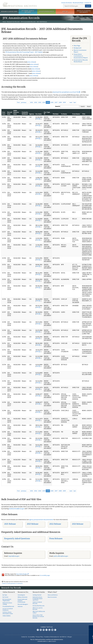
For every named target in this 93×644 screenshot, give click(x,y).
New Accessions (52, 597)
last (75, 102)
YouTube (49, 630)
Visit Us (65, 12)
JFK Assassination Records (28, 22)
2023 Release (33, 524)
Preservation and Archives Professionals (22, 601)
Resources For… (23, 592)
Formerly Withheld (25, 113)
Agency (32, 114)
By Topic (5, 595)
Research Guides (39, 592)
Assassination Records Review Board (81, 61)
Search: (58, 106)
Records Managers (23, 604)
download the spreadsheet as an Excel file (66, 92)
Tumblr (46, 630)
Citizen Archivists (67, 3)
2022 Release (55, 524)
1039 (64, 102)
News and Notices (53, 595)
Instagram (44, 630)
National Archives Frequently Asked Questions (38, 599)
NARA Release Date (16, 112)
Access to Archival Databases (8, 609)
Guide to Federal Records (37, 603)
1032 (36, 102)
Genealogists (21, 595)
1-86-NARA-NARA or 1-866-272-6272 (47, 641)
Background (77, 48)
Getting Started (37, 595)
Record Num (10, 113)
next (71, 102)
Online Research (9, 592)
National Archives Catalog (7, 604)
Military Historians (23, 597)
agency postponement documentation (41, 520)
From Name (76, 114)
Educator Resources (46, 12)
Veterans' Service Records (28, 12)
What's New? (52, 592)
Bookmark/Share (78, 3)
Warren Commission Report (80, 51)
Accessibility (31, 637)
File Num (56, 114)
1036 (52, 102)
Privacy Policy (39, 637)
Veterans (20, 606)
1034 (44, 102)
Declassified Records (39, 606)
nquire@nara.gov (14, 556)
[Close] (91, 627)
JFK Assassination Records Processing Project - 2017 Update (24, 52)
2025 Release (10, 524)
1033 (40, 102)
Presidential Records (8, 606)
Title (84, 114)
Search (88, 6)
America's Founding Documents (84, 12)
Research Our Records (9, 12)
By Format (5, 597)
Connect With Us (47, 627)
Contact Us (88, 3)
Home (4, 22)
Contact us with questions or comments (12, 583)
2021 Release (78, 524)
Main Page (77, 46)
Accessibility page (45, 575)
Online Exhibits (7, 616)
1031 (32, 102)
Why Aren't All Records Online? (39, 612)
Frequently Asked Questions (17, 539)
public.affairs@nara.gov (61, 556)
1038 (60, 102)
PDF (37, 119)
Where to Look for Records (38, 609)
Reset (89, 106)
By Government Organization (7, 600)
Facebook (38, 630)
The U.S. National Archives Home (20, 4)
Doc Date (39, 114)
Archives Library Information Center (8, 613)
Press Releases (56, 539)
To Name (64, 114)
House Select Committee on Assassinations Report (81, 56)
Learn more (77, 641)
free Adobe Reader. (22, 574)
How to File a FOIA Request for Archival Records (38, 616)
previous (24, 102)
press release (31, 62)
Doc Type (47, 113)
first (18, 102)
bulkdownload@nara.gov (17, 509)
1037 (56, 102)
